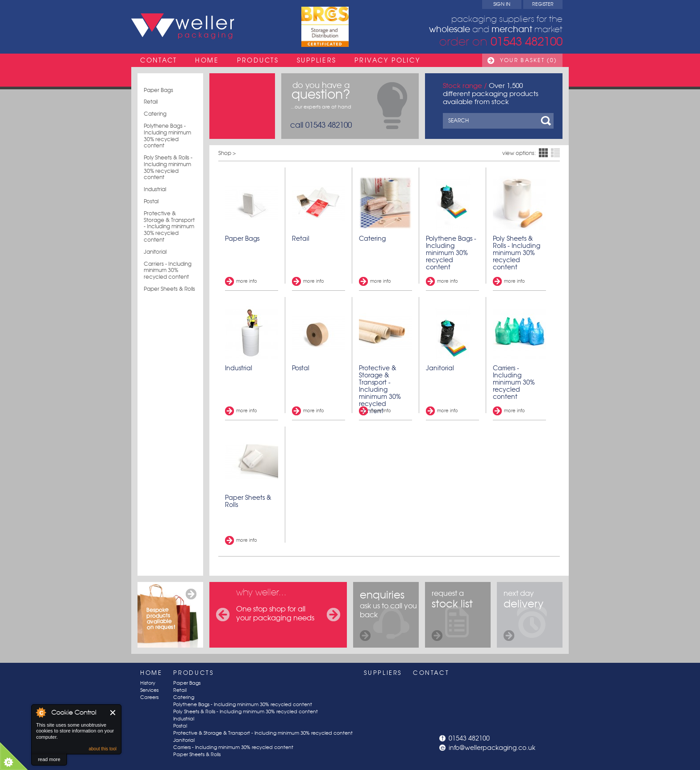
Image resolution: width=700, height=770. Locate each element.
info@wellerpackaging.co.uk (492, 747)
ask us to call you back (388, 615)
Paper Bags (158, 90)
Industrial (155, 189)
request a (452, 615)
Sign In (502, 4)
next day (523, 615)
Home (207, 60)
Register (543, 4)
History (148, 683)
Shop (225, 153)
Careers (149, 697)
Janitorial (155, 252)
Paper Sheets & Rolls (169, 289)
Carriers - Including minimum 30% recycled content (168, 270)
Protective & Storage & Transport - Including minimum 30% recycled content (169, 227)
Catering (155, 114)
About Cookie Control (41, 712)
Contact (159, 60)
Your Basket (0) (529, 60)
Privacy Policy (387, 60)
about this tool (103, 749)
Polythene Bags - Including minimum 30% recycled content (167, 136)
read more (49, 759)
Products (258, 60)
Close (113, 713)
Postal (151, 201)
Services (149, 690)
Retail (151, 102)
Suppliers (317, 60)
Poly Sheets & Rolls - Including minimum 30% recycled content (168, 167)
